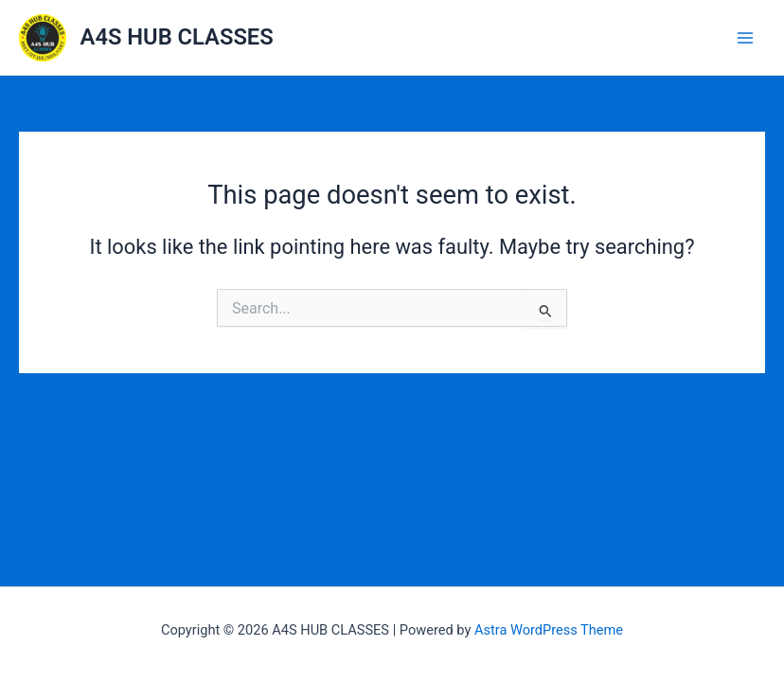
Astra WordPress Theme (549, 630)
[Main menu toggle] (745, 38)
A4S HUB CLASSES (177, 37)
